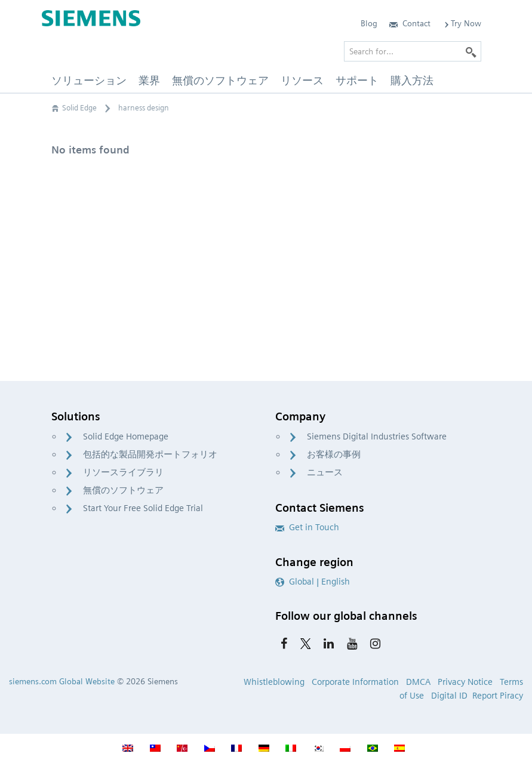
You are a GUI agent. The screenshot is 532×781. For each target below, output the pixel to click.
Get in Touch (307, 527)
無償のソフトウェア (123, 490)
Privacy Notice (465, 682)
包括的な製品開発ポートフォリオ (150, 454)
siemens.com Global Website (62, 681)
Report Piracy (498, 696)
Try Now (462, 23)
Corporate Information (355, 682)
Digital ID (449, 696)
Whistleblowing (274, 682)
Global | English (313, 582)
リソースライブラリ (123, 472)
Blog (369, 23)
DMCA (418, 682)
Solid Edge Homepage (126, 436)
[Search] (471, 51)
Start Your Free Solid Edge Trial (143, 508)
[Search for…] (413, 51)
